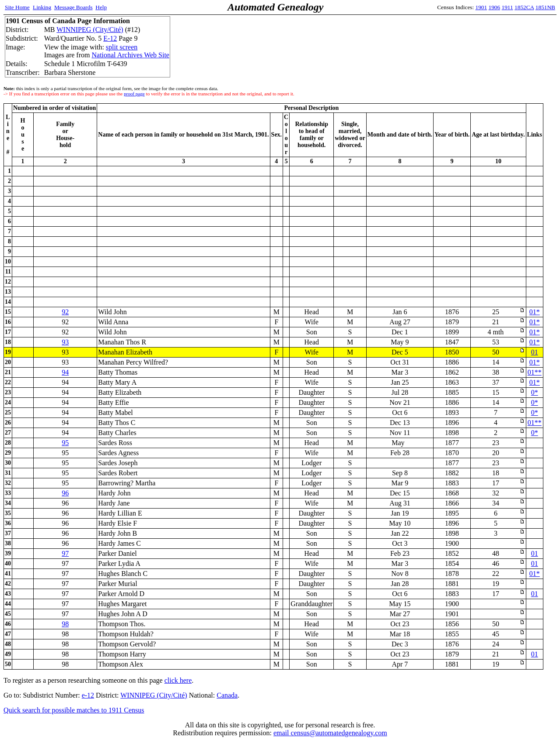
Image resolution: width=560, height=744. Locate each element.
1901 (481, 7)
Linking (42, 7)
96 (65, 493)
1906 (495, 7)
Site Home (17, 7)
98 (65, 624)
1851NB (545, 7)
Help (101, 7)
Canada (227, 695)
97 (65, 553)
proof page (134, 94)
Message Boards (73, 7)
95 (65, 443)
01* (535, 312)
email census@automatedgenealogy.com (330, 733)
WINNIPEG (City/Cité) (90, 30)
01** (535, 372)
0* (535, 392)
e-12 (88, 695)
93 (65, 342)
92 (65, 312)
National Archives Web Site (130, 55)
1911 (507, 7)
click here (178, 680)
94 (65, 372)
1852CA (524, 7)
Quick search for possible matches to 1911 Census (74, 710)
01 (535, 352)
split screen (122, 47)
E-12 (110, 38)
